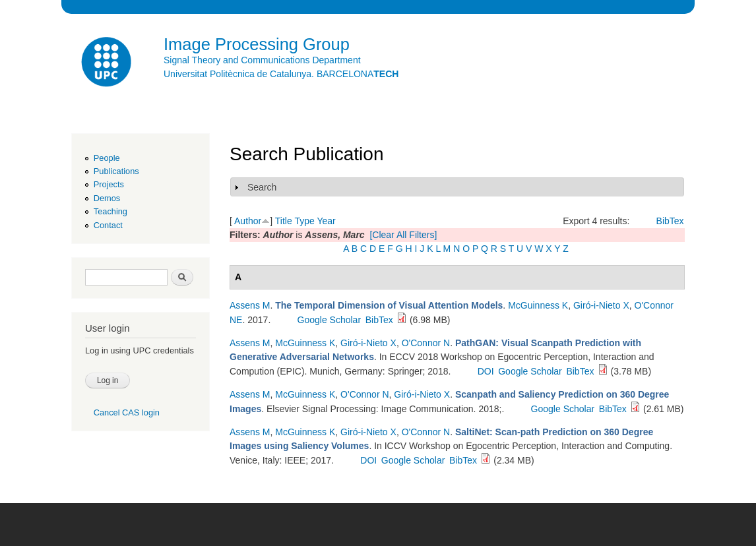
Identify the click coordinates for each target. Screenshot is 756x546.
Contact (108, 225)
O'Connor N (426, 343)
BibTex (670, 221)
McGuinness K (538, 305)
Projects (109, 184)
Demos (107, 198)
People (107, 158)
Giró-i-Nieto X (601, 305)
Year (326, 221)
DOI (486, 371)
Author (248, 221)
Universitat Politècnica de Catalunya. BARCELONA (281, 74)
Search (262, 187)
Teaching (110, 211)
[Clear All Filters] (403, 235)
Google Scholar (330, 320)
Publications (116, 171)
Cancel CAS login (127, 412)
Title (284, 221)
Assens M (250, 305)
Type (304, 221)
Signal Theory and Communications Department (262, 60)
